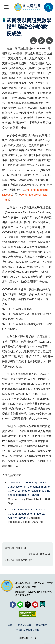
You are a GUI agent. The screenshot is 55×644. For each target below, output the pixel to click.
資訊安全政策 (24, 625)
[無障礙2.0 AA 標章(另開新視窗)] (27, 614)
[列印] (33, 41)
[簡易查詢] (49, 7)
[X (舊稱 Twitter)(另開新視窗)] (28, 605)
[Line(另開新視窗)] (20, 605)
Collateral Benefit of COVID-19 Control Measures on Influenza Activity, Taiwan (26, 514)
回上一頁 (49, 39)
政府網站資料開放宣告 (28, 630)
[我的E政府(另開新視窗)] (42, 605)
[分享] (41, 41)
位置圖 (9, 625)
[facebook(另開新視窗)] (13, 605)
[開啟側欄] (6, 7)
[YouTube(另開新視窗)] (35, 605)
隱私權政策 (42, 625)
